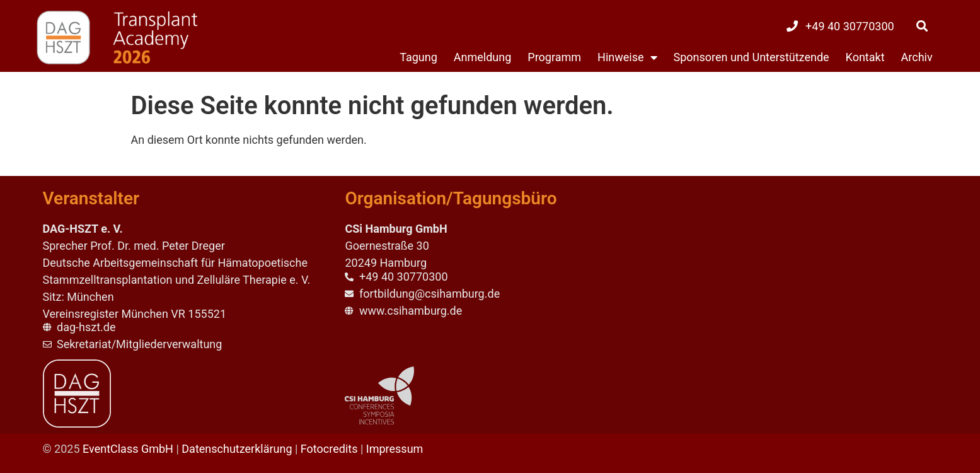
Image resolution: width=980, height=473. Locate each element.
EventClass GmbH (128, 449)
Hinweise (627, 57)
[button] (922, 26)
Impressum (395, 449)
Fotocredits (329, 449)
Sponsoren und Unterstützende (752, 57)
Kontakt (865, 57)
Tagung (418, 57)
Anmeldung (483, 57)
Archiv (917, 57)
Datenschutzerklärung (237, 449)
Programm (554, 57)
